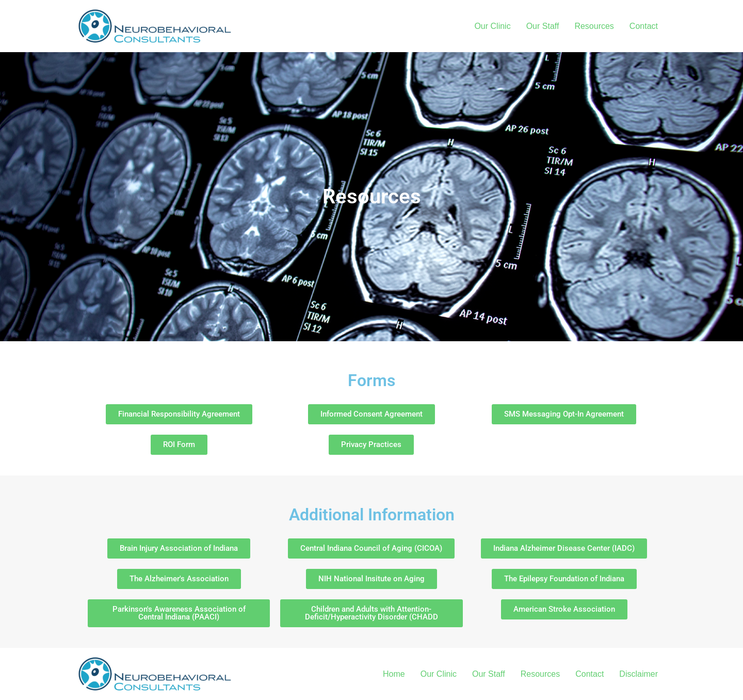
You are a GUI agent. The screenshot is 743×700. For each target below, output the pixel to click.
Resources (594, 26)
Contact (644, 26)
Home (394, 674)
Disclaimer (639, 674)
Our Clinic (492, 26)
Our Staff (543, 26)
